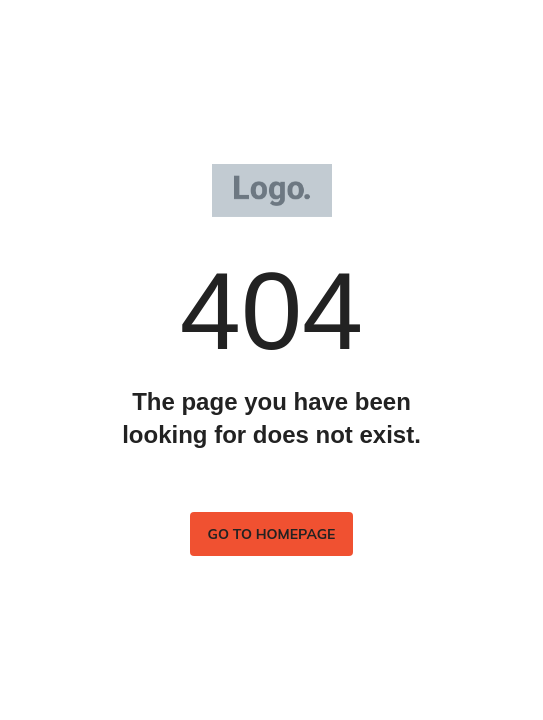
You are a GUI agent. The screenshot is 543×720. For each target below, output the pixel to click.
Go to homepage (272, 534)
